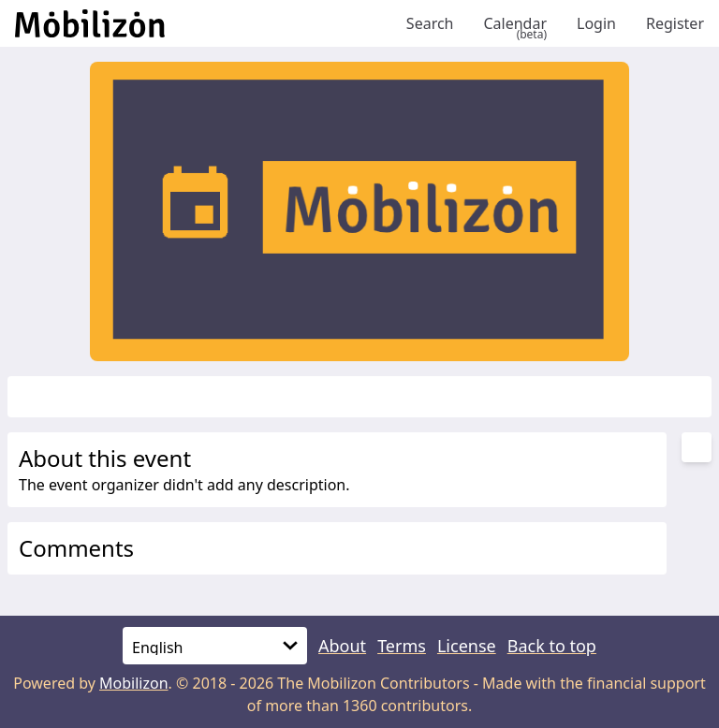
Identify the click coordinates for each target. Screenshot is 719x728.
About (342, 646)
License (467, 646)
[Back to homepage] (203, 23)
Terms (402, 646)
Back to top (552, 646)
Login (596, 23)
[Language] (215, 646)
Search (430, 23)
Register (675, 23)
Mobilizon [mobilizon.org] (134, 683)
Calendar (515, 23)
